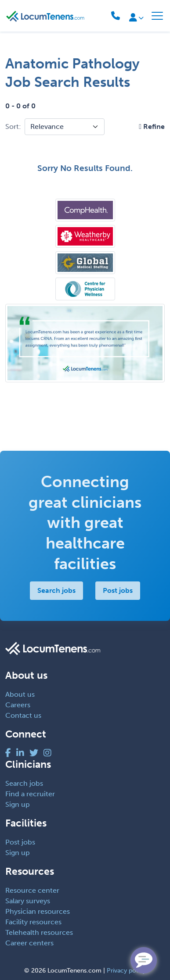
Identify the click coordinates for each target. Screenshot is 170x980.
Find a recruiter (30, 794)
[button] (152, 127)
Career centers (29, 943)
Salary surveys (28, 901)
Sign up (18, 804)
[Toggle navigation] (157, 16)
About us (20, 694)
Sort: (13, 127)
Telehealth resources (39, 932)
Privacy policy (126, 971)
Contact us (23, 715)
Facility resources (33, 922)
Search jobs (56, 590)
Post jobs (118, 590)
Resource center (32, 890)
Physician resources (38, 911)
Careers (18, 705)
